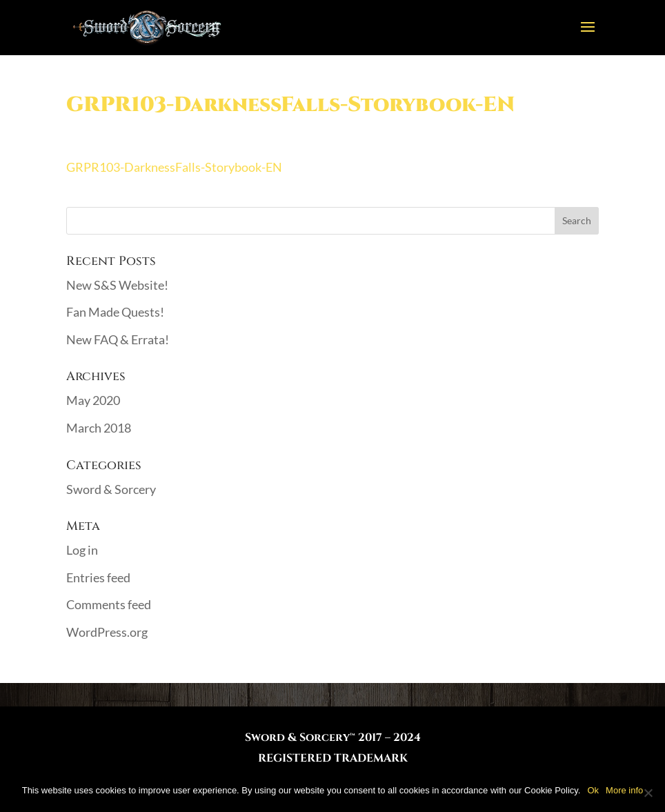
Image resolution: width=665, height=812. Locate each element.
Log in (82, 550)
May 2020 (93, 400)
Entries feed (98, 577)
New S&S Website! (117, 285)
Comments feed (109, 604)
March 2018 (99, 428)
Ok (593, 790)
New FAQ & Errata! (118, 339)
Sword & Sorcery (111, 489)
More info (624, 790)
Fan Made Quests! (115, 312)
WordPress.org (107, 632)
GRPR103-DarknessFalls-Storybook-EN (174, 167)
